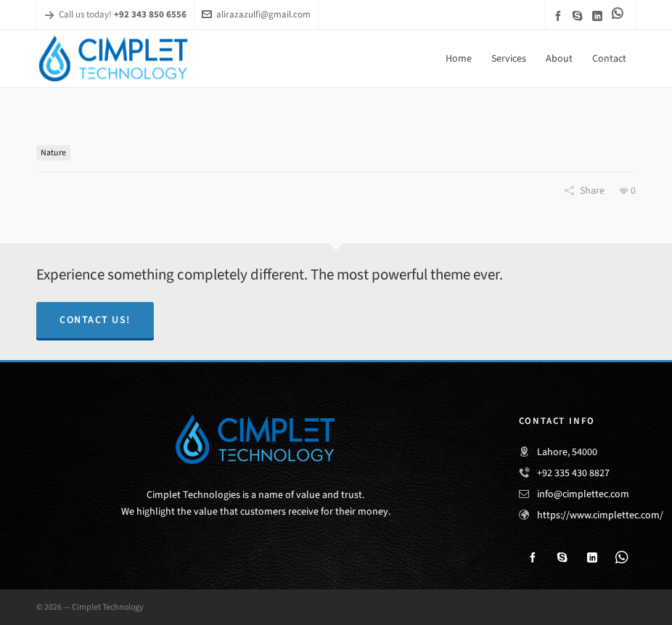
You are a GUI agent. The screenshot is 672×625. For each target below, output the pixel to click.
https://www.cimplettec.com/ (600, 515)
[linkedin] (599, 16)
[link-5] (620, 13)
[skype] (580, 16)
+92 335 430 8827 (573, 473)
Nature (53, 152)
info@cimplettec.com (583, 494)
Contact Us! (95, 320)
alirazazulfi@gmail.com (256, 14)
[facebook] (560, 16)
